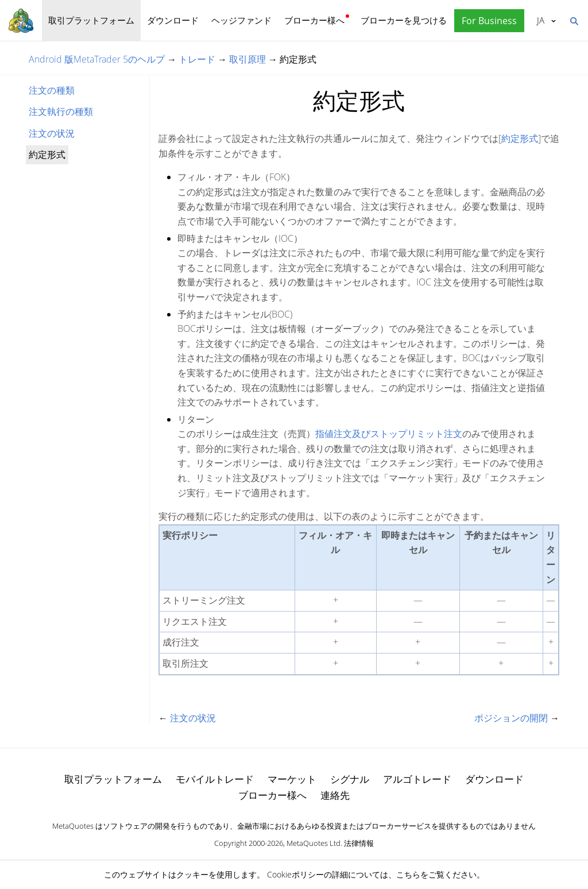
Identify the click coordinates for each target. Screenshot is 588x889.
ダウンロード (173, 20)
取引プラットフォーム (91, 20)
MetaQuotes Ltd (314, 843)
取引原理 (247, 59)
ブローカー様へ (314, 20)
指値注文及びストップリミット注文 (389, 434)
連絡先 (335, 795)
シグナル (350, 779)
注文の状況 (52, 133)
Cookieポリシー (295, 874)
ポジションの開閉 (511, 718)
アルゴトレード (417, 779)
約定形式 (520, 138)
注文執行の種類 (61, 111)
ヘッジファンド (241, 20)
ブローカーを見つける (404, 20)
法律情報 (359, 843)
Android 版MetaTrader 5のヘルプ (97, 59)
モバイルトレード (215, 779)
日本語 (541, 20)
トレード (197, 59)
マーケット (292, 779)
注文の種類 (52, 90)
